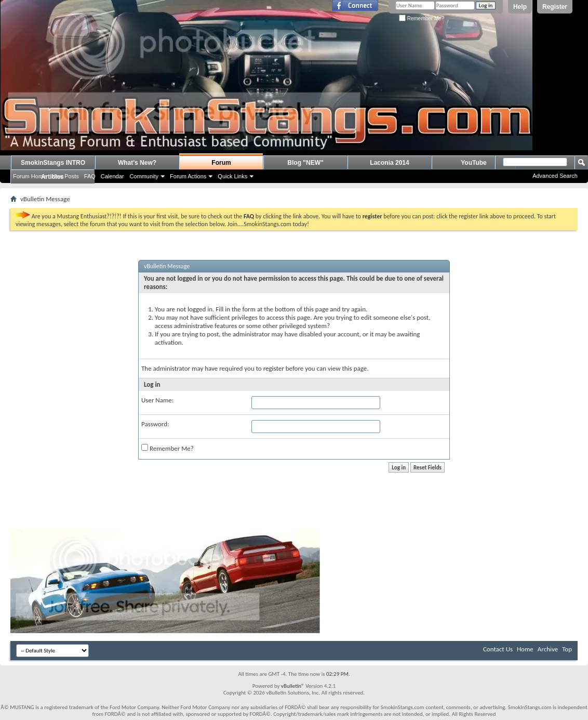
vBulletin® (293, 686)
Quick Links (232, 176)
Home (525, 649)
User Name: (157, 400)
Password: (155, 424)
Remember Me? (422, 18)
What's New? (137, 163)
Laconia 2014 (389, 163)
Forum (221, 163)
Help (520, 7)
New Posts (65, 176)
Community (144, 176)
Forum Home (30, 176)
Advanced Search (555, 176)
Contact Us (498, 649)
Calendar (112, 176)
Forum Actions (188, 176)
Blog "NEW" (305, 163)
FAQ (90, 176)
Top (567, 649)
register (274, 368)
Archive (548, 649)
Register (555, 7)
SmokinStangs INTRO (53, 163)
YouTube (474, 163)
